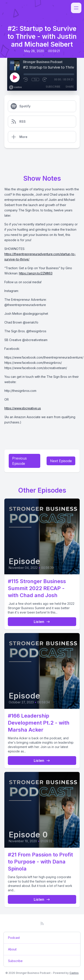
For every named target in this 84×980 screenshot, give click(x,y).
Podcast (14, 938)
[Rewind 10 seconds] (26, 80)
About (12, 949)
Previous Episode (19, 461)
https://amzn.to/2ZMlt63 (36, 273)
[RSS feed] (42, 923)
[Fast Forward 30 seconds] (45, 80)
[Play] (15, 77)
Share (70, 87)
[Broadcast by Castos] (15, 87)
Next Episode (61, 461)
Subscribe (53, 87)
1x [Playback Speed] (35, 80)
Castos (74, 973)
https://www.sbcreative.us (23, 408)
